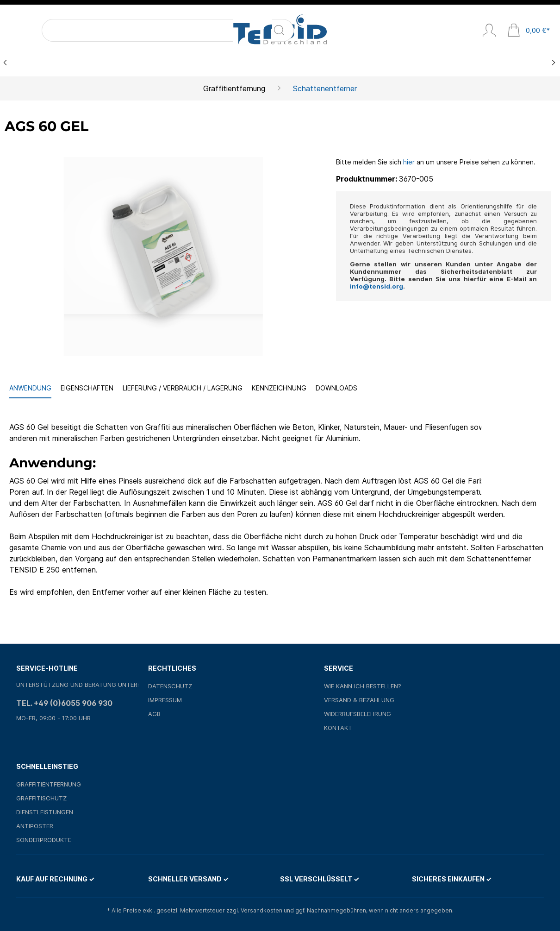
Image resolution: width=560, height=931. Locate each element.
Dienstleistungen (45, 812)
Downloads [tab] (336, 388)
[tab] (30, 388)
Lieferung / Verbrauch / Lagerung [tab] (183, 388)
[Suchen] (115, 30)
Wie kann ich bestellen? (363, 686)
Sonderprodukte (44, 840)
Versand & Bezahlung (359, 700)
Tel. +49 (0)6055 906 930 (64, 703)
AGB (154, 714)
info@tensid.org (376, 286)
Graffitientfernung (49, 784)
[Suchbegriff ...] (71, 30)
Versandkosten (261, 910)
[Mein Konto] (489, 31)
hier (409, 162)
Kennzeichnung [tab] (279, 388)
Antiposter (35, 826)
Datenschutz (170, 686)
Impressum (165, 700)
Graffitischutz (41, 798)
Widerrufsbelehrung (358, 714)
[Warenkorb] (529, 31)
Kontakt (338, 728)
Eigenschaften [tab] (87, 388)
